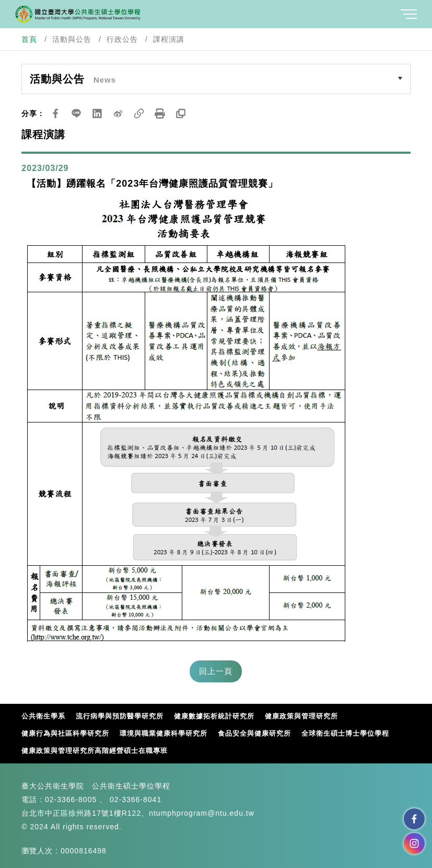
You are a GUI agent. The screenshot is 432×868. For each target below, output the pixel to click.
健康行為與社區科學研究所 (65, 733)
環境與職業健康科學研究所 (164, 733)
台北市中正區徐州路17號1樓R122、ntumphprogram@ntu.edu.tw (138, 813)
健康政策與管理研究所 (301, 716)
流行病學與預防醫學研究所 (120, 716)
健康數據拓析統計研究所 (214, 716)
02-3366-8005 (71, 800)
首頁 (29, 39)
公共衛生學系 (43, 716)
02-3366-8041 (136, 800)
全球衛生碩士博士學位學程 (345, 733)
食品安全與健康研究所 (254, 733)
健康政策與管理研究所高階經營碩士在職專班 (95, 751)
